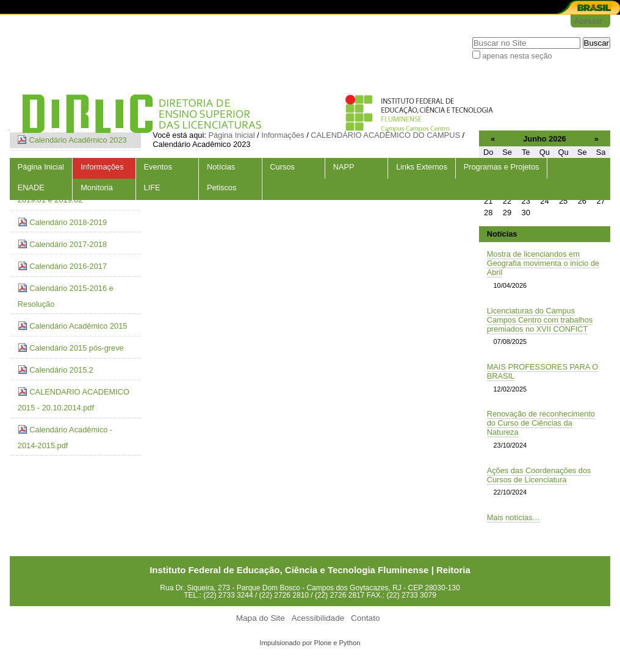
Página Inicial (41, 167)
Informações (102, 167)
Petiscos (222, 188)
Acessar (588, 21)
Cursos (282, 167)
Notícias (221, 167)
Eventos (158, 167)
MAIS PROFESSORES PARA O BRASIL (543, 371)
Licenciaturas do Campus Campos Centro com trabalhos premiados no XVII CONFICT (540, 320)
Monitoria (97, 188)
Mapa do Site (261, 618)
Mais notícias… (514, 517)
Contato (366, 618)
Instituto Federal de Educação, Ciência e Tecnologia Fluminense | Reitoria (310, 570)
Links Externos (422, 167)
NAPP (344, 167)
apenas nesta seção (517, 56)
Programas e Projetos (502, 167)
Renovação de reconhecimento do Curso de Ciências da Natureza (541, 423)
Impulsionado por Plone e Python (310, 643)
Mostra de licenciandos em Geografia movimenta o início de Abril (543, 263)
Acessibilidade (318, 618)
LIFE (152, 188)
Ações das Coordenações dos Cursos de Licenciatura (539, 475)
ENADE (31, 188)
